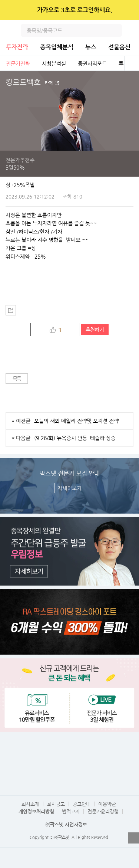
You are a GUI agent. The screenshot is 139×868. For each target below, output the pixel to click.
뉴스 (91, 47)
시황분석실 (54, 63)
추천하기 (95, 330)
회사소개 (30, 804)
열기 (133, 838)
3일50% (15, 167)
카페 (49, 83)
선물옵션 (119, 47)
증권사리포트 (92, 63)
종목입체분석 (57, 47)
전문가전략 (18, 63)
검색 (115, 30)
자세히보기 (69, 488)
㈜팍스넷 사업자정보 (66, 824)
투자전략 (17, 47)
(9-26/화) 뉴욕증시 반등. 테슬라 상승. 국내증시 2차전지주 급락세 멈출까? (81, 438)
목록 (17, 379)
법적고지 (71, 811)
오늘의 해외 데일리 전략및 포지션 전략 (76, 421)
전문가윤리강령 (103, 811)
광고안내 (82, 804)
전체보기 (132, 63)
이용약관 (107, 804)
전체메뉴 (132, 30)
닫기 (128, 10)
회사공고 (56, 804)
